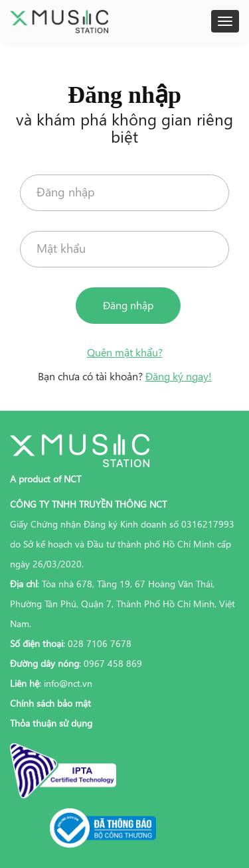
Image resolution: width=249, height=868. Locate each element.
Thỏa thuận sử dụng (51, 723)
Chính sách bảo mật (50, 703)
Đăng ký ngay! (179, 376)
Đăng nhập (128, 305)
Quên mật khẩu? (125, 352)
